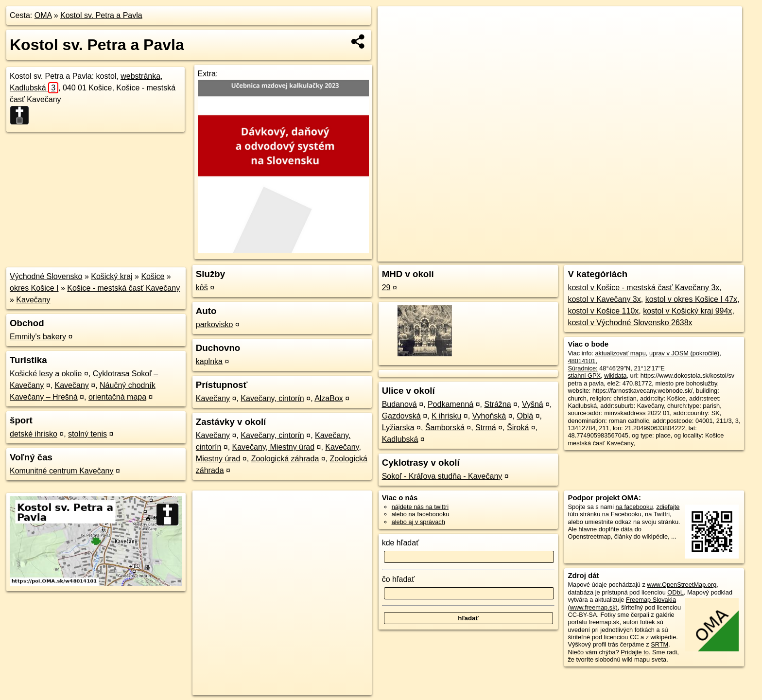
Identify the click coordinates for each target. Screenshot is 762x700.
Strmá (486, 428)
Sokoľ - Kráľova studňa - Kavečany (442, 476)
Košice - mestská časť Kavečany (123, 288)
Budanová (399, 404)
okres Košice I (34, 288)
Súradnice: (582, 368)
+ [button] (394, 23)
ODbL (675, 592)
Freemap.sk (629, 254)
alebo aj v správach (418, 522)
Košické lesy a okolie (46, 374)
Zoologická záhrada (285, 459)
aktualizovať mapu (620, 353)
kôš (202, 288)
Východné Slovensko (46, 276)
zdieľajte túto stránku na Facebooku (623, 510)
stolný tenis (87, 434)
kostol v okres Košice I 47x (691, 299)
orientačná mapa (117, 397)
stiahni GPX (584, 376)
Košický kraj (112, 276)
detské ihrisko (34, 434)
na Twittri (657, 514)
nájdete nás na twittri (420, 507)
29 (386, 288)
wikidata (615, 376)
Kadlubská (34, 88)
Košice (153, 276)
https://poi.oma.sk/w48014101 (701, 254)
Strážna (497, 404)
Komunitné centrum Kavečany (61, 471)
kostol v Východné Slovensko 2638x (630, 323)
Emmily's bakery (38, 337)
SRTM (659, 644)
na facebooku (634, 507)
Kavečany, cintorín (272, 398)
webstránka (140, 76)
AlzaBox (329, 398)
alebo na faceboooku (421, 514)
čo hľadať (398, 579)
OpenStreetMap (579, 254)
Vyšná (533, 404)
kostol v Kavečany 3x (604, 299)
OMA (43, 15)
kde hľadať (401, 543)
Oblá (525, 416)
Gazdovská (401, 416)
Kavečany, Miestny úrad (274, 447)
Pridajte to (635, 652)
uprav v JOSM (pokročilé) (684, 353)
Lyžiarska (398, 428)
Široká (518, 428)
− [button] (394, 38)
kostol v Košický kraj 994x (687, 311)
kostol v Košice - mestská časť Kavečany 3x (643, 288)
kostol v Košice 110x (603, 311)
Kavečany (33, 300)
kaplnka (209, 361)
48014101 (581, 361)
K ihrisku (446, 416)
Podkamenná (450, 404)
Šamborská (445, 428)
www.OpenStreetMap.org (682, 585)
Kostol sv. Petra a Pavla (101, 15)
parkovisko (214, 324)
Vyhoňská (489, 416)
